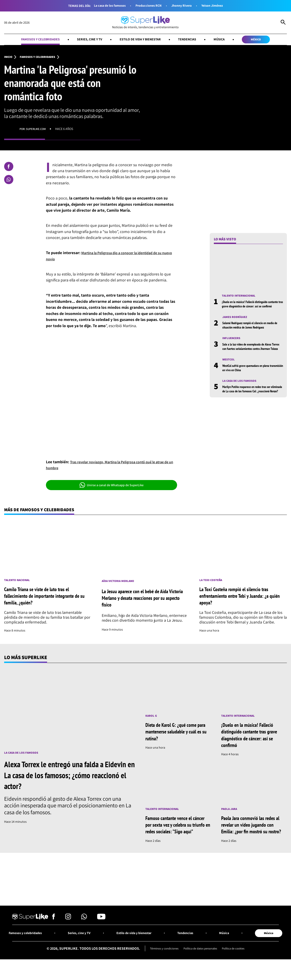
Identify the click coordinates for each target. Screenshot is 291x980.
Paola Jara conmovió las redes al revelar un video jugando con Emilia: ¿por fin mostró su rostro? (254, 831)
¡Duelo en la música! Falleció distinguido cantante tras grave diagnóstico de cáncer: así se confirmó (252, 308)
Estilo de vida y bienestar (141, 40)
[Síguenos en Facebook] (54, 929)
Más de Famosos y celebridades (43, 511)
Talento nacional (18, 582)
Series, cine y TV (86, 40)
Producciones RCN (148, 6)
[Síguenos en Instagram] (68, 929)
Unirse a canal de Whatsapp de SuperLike (112, 486)
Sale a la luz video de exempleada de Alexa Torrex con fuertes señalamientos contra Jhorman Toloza (251, 360)
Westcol (229, 375)
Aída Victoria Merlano (120, 583)
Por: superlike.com (35, 130)
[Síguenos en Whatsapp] (84, 929)
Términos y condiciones (160, 960)
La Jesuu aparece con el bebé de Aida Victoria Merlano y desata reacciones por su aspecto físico (143, 600)
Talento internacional (240, 297)
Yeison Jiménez (217, 6)
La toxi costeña (212, 582)
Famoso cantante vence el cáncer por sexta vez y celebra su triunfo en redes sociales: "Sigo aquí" (176, 831)
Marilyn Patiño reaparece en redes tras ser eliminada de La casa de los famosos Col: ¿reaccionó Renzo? (250, 407)
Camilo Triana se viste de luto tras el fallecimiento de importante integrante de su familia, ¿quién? (47, 598)
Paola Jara (230, 812)
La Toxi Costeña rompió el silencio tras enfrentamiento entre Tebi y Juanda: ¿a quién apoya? (239, 598)
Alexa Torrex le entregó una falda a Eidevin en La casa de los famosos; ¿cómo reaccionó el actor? (62, 778)
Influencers (232, 349)
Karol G (152, 718)
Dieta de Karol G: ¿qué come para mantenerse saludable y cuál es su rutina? (174, 734)
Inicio (9, 58)
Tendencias (191, 40)
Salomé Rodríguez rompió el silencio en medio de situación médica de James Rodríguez (248, 334)
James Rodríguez (236, 323)
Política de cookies (237, 960)
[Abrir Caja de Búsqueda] (283, 23)
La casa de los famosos (106, 6)
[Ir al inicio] (145, 23)
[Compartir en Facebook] (9, 168)
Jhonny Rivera (183, 6)
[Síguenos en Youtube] (101, 929)
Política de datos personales (201, 960)
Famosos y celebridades (32, 40)
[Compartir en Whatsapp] (9, 181)
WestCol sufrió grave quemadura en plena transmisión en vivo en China (250, 383)
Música (226, 40)
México (265, 40)
